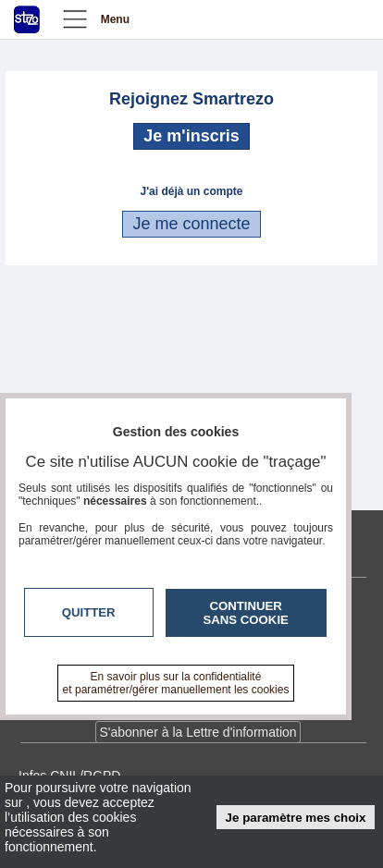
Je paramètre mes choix (296, 818)
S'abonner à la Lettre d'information (198, 732)
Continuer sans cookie (246, 613)
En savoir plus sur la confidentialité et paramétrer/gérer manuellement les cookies (176, 683)
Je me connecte (191, 224)
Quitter (89, 612)
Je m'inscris (191, 136)
